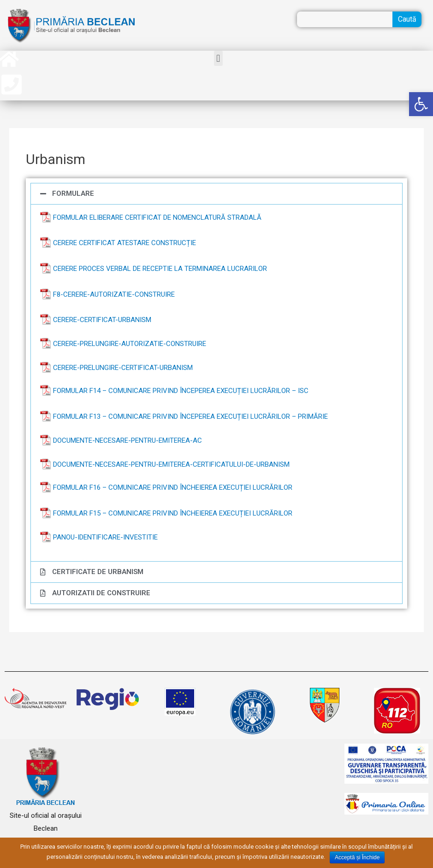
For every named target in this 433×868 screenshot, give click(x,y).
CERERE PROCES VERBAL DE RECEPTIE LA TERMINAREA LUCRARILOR (160, 269)
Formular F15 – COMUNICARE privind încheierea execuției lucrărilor (173, 513)
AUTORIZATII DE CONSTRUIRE (101, 593)
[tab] (216, 194)
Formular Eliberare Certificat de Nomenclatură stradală (157, 217)
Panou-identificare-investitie (105, 537)
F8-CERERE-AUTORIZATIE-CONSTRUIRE (114, 294)
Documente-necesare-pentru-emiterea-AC (128, 440)
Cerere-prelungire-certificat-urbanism (123, 368)
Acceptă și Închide (357, 857)
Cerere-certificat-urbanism (102, 320)
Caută (407, 19)
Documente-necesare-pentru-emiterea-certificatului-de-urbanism (171, 464)
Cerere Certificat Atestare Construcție (125, 243)
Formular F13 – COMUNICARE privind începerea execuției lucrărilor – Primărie (190, 416)
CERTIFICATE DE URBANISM (98, 572)
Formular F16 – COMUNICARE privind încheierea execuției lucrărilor (173, 487)
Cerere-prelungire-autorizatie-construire (130, 344)
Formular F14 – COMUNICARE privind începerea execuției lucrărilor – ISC (181, 391)
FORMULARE (73, 194)
